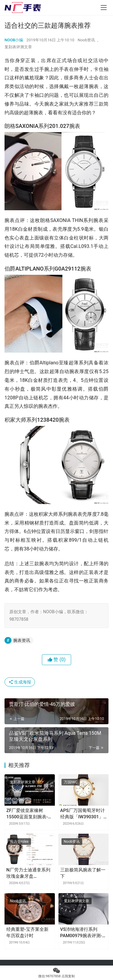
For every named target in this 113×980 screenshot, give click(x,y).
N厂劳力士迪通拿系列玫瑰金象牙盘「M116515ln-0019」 (28, 873)
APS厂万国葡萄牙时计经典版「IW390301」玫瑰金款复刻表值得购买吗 (83, 814)
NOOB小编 (14, 40)
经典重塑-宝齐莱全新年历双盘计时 (27, 932)
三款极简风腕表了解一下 (83, 873)
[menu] (104, 8)
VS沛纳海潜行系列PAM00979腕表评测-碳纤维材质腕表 (83, 933)
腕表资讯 (22, 640)
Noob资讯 (86, 40)
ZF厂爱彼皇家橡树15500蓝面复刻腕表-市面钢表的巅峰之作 (29, 814)
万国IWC (71, 782)
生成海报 (20, 682)
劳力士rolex (19, 842)
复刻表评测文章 (18, 47)
